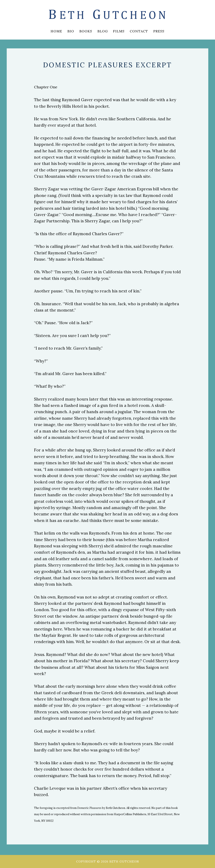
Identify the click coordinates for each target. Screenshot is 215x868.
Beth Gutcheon (107, 15)
